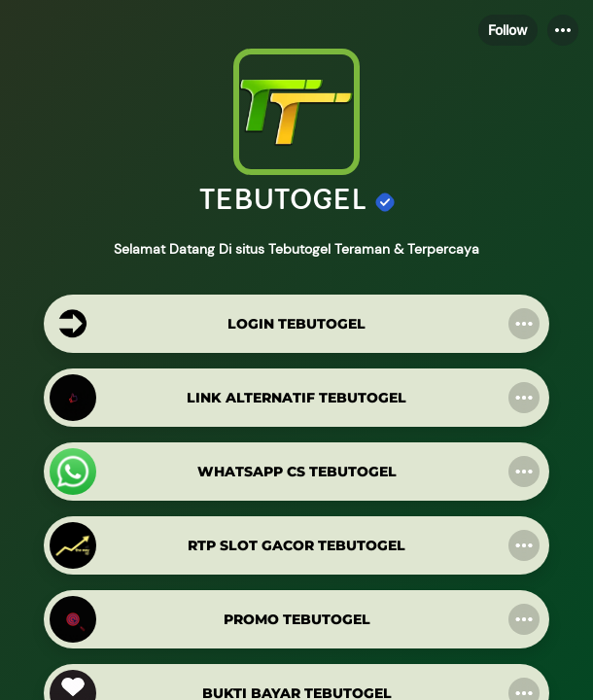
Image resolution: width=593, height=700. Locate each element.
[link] (296, 324)
